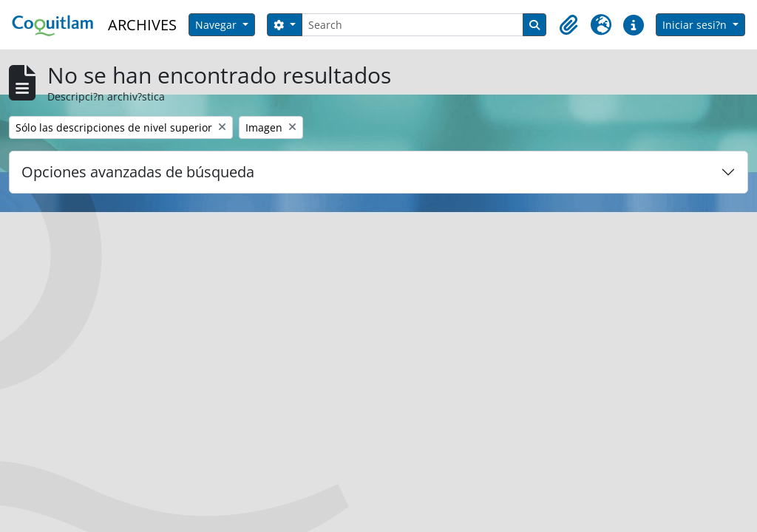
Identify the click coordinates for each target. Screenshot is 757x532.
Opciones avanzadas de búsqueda (138, 172)
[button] (568, 25)
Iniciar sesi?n (696, 25)
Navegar (217, 25)
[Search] (413, 25)
